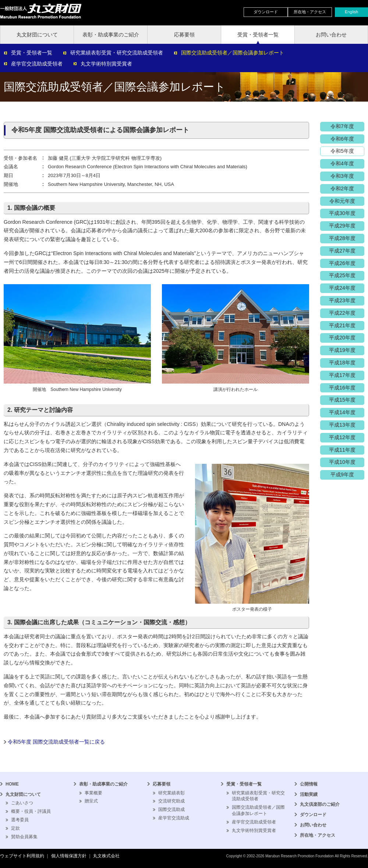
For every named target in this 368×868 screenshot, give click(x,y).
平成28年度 (342, 238)
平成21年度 (342, 325)
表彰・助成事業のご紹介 (111, 35)
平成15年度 (342, 400)
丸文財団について (37, 35)
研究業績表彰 (171, 793)
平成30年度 (342, 213)
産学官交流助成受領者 (37, 64)
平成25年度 (342, 275)
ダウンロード (266, 12)
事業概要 (93, 793)
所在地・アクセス (310, 12)
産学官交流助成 (174, 818)
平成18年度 (342, 363)
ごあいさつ (22, 803)
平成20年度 (342, 338)
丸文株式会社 (106, 856)
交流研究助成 (171, 801)
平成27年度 (342, 251)
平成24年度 (342, 288)
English (351, 12)
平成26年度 (342, 263)
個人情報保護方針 (69, 856)
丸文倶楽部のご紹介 (320, 804)
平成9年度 (342, 474)
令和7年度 (342, 126)
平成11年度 (342, 450)
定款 (15, 828)
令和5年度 (342, 151)
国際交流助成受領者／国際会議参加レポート (233, 53)
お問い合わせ (331, 35)
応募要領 (184, 35)
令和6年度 (342, 139)
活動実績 (309, 794)
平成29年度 (342, 226)
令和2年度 (342, 188)
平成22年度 (342, 313)
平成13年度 (342, 425)
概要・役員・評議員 (31, 811)
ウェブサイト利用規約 (22, 856)
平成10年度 (342, 462)
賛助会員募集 (24, 837)
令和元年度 (342, 201)
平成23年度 (342, 300)
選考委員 (20, 820)
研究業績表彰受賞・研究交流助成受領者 (117, 53)
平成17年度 (342, 375)
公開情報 (309, 784)
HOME (12, 784)
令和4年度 (342, 163)
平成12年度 (342, 437)
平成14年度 (342, 412)
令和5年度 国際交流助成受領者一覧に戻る (56, 742)
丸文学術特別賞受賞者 (106, 64)
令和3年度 (342, 176)
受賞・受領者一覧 (258, 35)
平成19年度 (342, 350)
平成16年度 (342, 388)
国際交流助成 (171, 809)
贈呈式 (91, 801)
